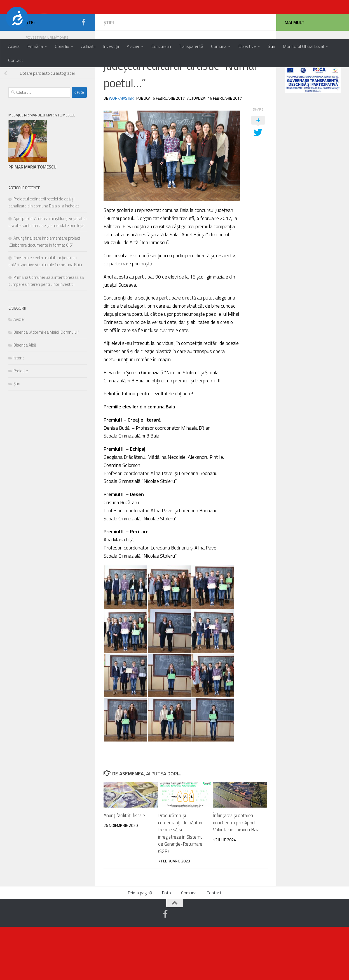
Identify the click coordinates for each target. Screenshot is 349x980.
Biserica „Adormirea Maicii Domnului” (46, 385)
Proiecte (21, 424)
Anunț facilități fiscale (124, 869)
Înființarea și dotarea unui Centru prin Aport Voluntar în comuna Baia (236, 876)
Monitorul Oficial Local (303, 46)
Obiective (247, 46)
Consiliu (62, 46)
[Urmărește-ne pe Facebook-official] (83, 75)
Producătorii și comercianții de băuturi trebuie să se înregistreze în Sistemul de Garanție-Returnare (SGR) (181, 887)
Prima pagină (140, 946)
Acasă (14, 46)
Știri (271, 46)
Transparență (191, 46)
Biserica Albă (25, 398)
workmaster (121, 151)
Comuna (219, 46)
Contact (16, 60)
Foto (167, 946)
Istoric (19, 411)
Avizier (133, 46)
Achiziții (88, 46)
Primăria (35, 46)
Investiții (111, 46)
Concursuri (161, 46)
